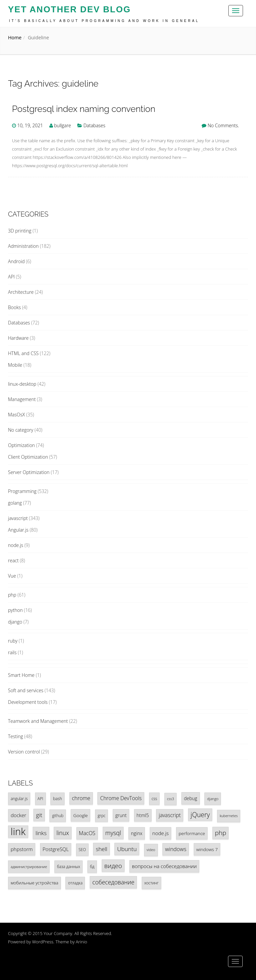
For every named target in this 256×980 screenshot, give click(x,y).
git (39, 815)
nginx (137, 833)
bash (57, 799)
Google (80, 815)
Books (14, 307)
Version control (24, 752)
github (58, 815)
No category (21, 430)
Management (22, 399)
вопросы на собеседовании (164, 866)
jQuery (200, 815)
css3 (170, 799)
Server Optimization (29, 472)
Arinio (81, 942)
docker (18, 815)
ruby (13, 641)
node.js (16, 545)
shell (101, 849)
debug (191, 798)
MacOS (87, 833)
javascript (18, 518)
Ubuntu (127, 849)
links (41, 833)
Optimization (21, 445)
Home (15, 37)
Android (16, 261)
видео (113, 866)
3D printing (20, 231)
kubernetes (229, 816)
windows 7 (207, 849)
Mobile (15, 365)
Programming (22, 491)
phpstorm (22, 849)
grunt (121, 815)
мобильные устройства (34, 883)
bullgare (62, 125)
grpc (101, 815)
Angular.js (18, 530)
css (154, 798)
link (18, 832)
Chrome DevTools (121, 798)
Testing (15, 736)
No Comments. (223, 125)
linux (63, 833)
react (13, 560)
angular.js (19, 798)
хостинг (151, 883)
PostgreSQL (56, 849)
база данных (68, 866)
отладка (75, 883)
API (11, 277)
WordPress (43, 942)
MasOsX (16, 415)
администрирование (29, 867)
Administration (23, 246)
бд (92, 866)
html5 (143, 815)
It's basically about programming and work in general (104, 21)
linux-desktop (22, 384)
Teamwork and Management (38, 721)
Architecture (21, 292)
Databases (94, 125)
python (15, 610)
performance (192, 833)
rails (12, 652)
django (15, 622)
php (12, 595)
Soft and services (26, 690)
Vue (12, 576)
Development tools (28, 702)
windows (176, 849)
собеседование (113, 882)
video (151, 850)
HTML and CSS (23, 353)
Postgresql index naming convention (84, 109)
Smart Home (21, 675)
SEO (82, 849)
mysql (113, 833)
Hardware (18, 338)
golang (15, 503)
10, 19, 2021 (30, 125)
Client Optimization (28, 457)
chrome (81, 798)
